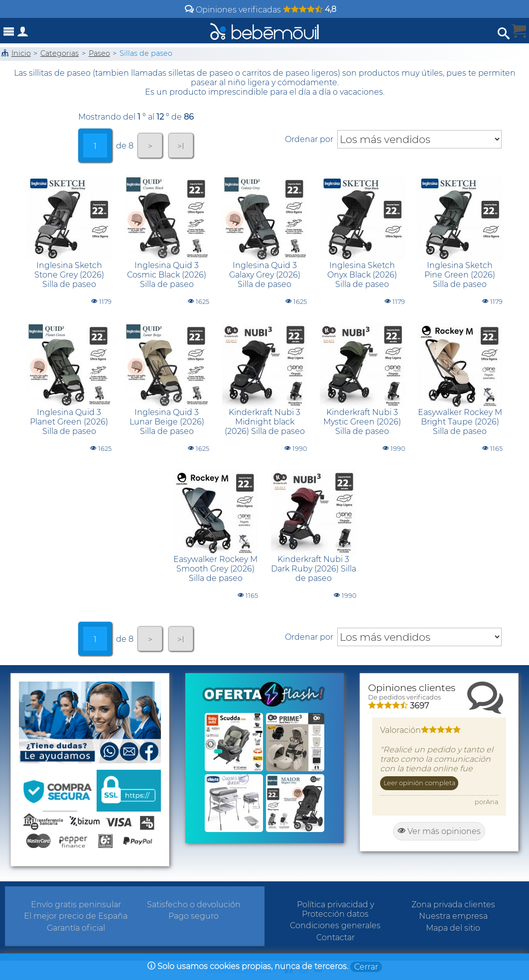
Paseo (99, 53)
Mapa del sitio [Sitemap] (453, 928)
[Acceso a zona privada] (23, 34)
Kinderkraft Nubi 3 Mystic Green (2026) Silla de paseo (362, 422)
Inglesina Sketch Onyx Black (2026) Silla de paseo (362, 275)
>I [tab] (181, 146)
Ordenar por (309, 139)
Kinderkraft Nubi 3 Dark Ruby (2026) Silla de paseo (314, 569)
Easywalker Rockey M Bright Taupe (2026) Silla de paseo (460, 422)
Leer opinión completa (419, 783)
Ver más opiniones (439, 831)
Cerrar (366, 967)
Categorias (60, 53)
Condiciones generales (335, 925)
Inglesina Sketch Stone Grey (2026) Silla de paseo (69, 275)
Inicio (21, 53)
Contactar (335, 937)
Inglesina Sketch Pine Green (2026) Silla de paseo (460, 275)
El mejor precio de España (76, 916)
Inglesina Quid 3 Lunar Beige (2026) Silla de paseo (167, 422)
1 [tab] (95, 146)
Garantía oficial (76, 928)
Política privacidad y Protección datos (335, 909)
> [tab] (150, 146)
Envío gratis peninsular (76, 905)
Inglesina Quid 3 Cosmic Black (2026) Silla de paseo (167, 275)
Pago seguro (194, 916)
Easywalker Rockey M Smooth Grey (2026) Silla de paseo (215, 569)
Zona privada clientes (453, 905)
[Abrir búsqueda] (504, 34)
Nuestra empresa (453, 916)
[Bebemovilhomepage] (264, 31)
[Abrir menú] (9, 32)
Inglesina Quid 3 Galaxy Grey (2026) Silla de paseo (265, 275)
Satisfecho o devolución (194, 905)
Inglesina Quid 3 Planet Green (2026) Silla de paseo (69, 422)
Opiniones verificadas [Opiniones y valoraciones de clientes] (261, 10)
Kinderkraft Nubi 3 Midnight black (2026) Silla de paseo (265, 422)
